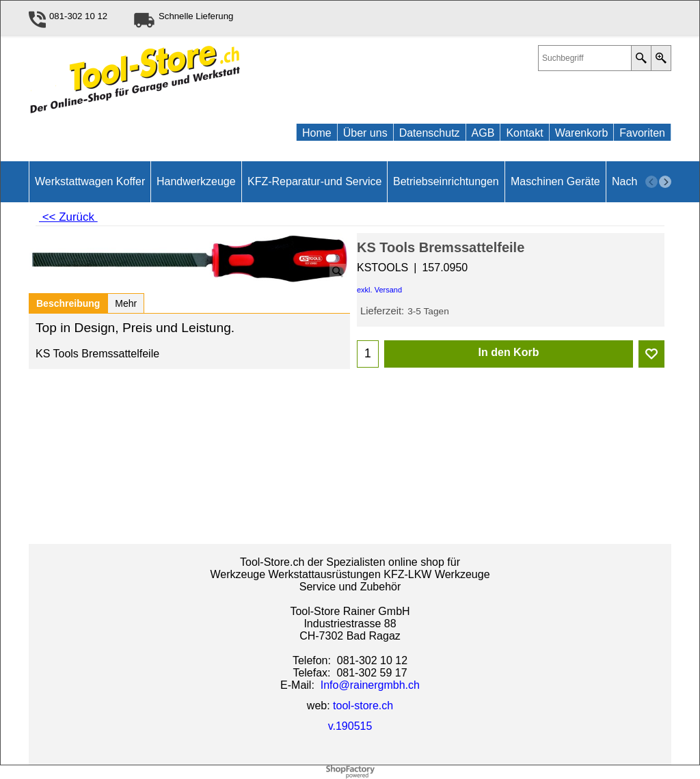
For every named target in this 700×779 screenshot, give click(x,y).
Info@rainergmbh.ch (370, 685)
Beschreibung (68, 303)
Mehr (126, 303)
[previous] (651, 182)
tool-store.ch (363, 706)
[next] (665, 182)
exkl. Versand (379, 290)
